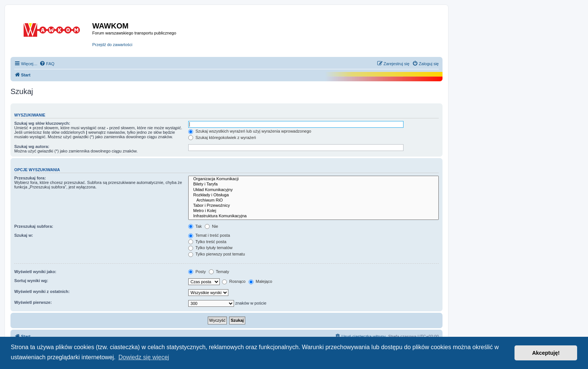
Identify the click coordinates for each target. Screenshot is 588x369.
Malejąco (260, 281)
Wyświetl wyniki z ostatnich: (42, 291)
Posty (197, 272)
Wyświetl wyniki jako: (35, 272)
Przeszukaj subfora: (34, 226)
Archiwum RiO (313, 200)
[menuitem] (47, 64)
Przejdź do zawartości (112, 45)
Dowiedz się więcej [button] (144, 357)
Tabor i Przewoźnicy (313, 206)
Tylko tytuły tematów (210, 248)
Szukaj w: (24, 235)
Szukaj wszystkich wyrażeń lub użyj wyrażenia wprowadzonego (250, 131)
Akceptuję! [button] (546, 353)
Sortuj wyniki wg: (31, 281)
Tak (195, 226)
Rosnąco (234, 281)
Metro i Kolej (313, 211)
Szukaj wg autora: (32, 146)
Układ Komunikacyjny (313, 190)
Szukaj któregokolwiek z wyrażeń (222, 137)
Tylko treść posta (207, 242)
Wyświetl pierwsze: (33, 302)
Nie (211, 226)
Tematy (219, 272)
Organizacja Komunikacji (313, 179)
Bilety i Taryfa (313, 184)
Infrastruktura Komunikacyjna (313, 216)
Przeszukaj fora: (30, 178)
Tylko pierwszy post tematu (217, 254)
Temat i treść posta (209, 235)
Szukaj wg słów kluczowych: (42, 123)
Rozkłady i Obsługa (313, 195)
